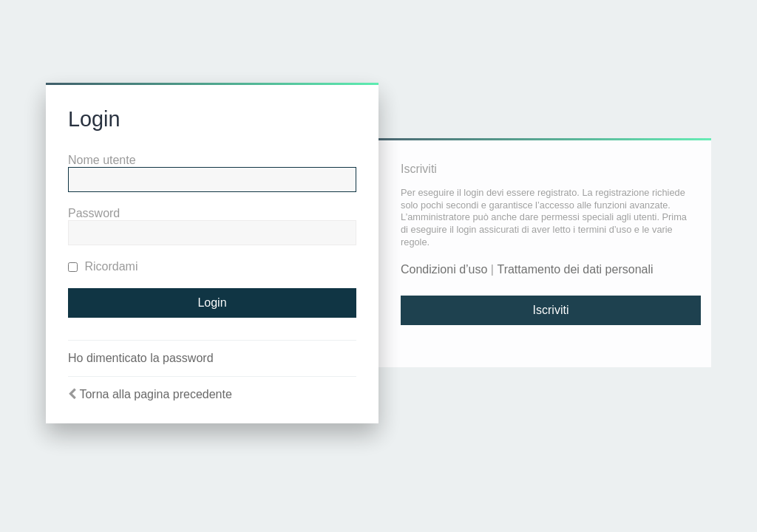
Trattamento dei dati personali (575, 269)
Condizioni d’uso (444, 269)
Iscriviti (551, 310)
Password (94, 213)
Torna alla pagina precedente (155, 394)
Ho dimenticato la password (141, 358)
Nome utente (102, 160)
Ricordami (103, 266)
